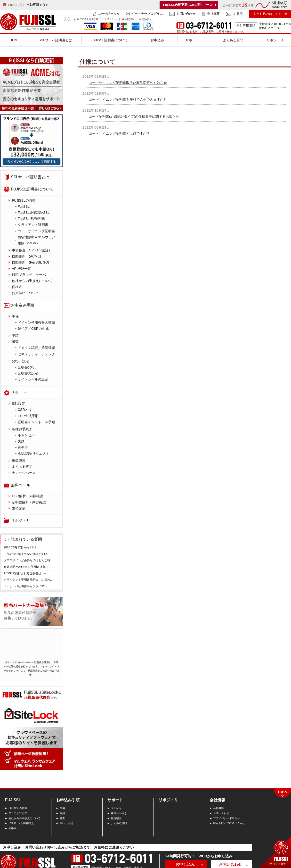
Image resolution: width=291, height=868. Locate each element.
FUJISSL (13, 800)
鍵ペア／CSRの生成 (33, 329)
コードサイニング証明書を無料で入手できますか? (127, 99)
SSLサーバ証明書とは (30, 177)
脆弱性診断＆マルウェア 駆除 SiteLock (38, 240)
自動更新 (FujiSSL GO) (31, 262)
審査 (15, 342)
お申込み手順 (23, 305)
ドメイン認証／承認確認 (36, 348)
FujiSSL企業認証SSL (34, 213)
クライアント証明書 (33, 225)
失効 (21, 441)
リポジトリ (21, 520)
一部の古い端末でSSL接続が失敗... (27, 554)
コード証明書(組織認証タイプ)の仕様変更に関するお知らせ (134, 116)
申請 (15, 336)
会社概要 (213, 14)
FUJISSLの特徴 (24, 200)
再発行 (23, 447)
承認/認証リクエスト (33, 454)
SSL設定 (18, 404)
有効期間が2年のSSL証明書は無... (26, 567)
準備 (15, 316)
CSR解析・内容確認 (27, 496)
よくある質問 (22, 467)
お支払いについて (25, 293)
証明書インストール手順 (36, 422)
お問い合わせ (186, 14)
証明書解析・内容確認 (29, 502)
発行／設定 (20, 361)
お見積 (238, 14)
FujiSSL (24, 207)
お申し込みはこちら (268, 14)
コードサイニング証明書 (36, 231)
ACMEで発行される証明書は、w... (26, 573)
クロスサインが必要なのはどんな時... (28, 560)
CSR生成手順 (28, 416)
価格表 (17, 287)
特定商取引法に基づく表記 (229, 823)
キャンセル (26, 435)
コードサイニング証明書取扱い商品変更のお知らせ (128, 83)
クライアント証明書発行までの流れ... (28, 580)
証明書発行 (26, 367)
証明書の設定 (28, 373)
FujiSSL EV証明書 (31, 219)
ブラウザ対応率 (18, 813)
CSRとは (25, 410)
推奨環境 (19, 461)
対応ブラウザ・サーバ (29, 275)
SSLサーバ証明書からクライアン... (27, 586)
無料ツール (21, 485)
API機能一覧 (21, 269)
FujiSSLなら (28, 5)
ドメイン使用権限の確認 (36, 322)
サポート (19, 392)
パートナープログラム (147, 14)
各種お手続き (22, 429)
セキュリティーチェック (36, 354)
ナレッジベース (24, 473)
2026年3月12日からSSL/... (21, 547)
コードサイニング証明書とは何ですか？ (119, 133)
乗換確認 (19, 508)
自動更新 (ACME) (26, 256)
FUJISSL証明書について (32, 189)
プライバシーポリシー (226, 818)
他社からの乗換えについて (32, 281)
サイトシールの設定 (33, 379)
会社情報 (218, 800)
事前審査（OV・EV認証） (32, 250)
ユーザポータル (109, 14)
